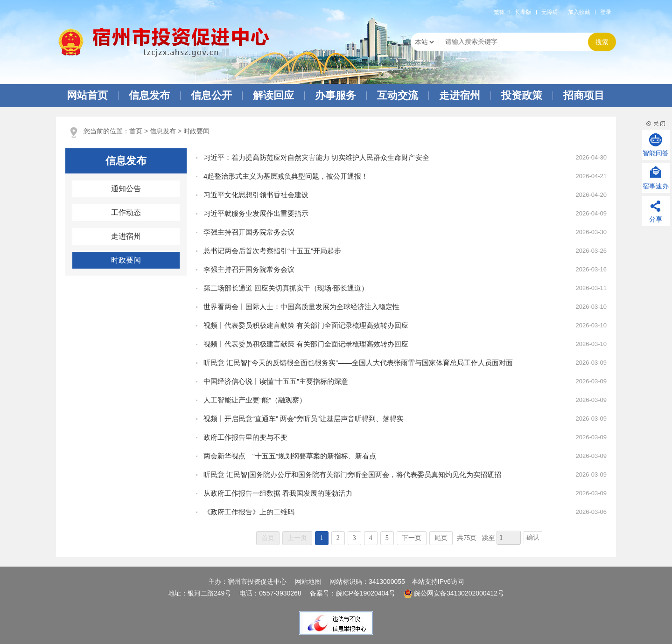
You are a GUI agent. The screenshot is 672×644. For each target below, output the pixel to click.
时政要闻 (196, 131)
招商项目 (584, 95)
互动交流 (398, 95)
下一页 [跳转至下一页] (412, 538)
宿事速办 (656, 186)
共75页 (467, 538)
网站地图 (308, 582)
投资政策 (522, 95)
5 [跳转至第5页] (387, 538)
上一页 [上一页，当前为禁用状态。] (297, 538)
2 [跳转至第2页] (338, 538)
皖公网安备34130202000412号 (454, 593)
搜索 (602, 42)
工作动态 (126, 212)
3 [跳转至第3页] (354, 538)
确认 (533, 537)
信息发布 (149, 95)
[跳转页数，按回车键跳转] (509, 538)
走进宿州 (460, 95)
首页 (136, 131)
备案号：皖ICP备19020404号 (354, 593)
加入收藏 (579, 12)
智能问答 (656, 153)
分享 (656, 219)
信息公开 (211, 95)
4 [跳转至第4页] (371, 538)
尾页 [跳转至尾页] (441, 538)
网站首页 (87, 95)
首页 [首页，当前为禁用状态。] (268, 538)
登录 (606, 12)
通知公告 (126, 189)
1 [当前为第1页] (322, 538)
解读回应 (273, 95)
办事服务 (336, 95)
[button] (523, 12)
